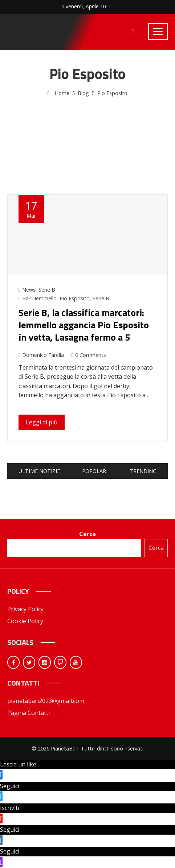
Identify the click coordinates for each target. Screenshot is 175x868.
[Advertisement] (87, 137)
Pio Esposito (75, 298)
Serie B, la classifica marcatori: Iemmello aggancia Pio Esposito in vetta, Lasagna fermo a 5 (84, 325)
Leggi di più (42, 422)
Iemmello (46, 298)
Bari (27, 298)
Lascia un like (18, 764)
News (29, 290)
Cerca (87, 534)
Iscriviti (10, 808)
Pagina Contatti (29, 713)
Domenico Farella (41, 355)
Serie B (47, 290)
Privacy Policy (25, 609)
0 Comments (88, 355)
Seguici (10, 786)
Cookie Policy (25, 621)
